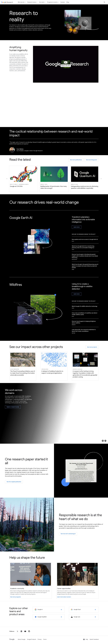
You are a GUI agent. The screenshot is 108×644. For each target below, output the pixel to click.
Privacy (40, 639)
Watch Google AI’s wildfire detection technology (85, 306)
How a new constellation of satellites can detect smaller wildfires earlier (85, 314)
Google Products (32, 639)
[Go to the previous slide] (7, 179)
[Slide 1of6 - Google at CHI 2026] (24, 179)
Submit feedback (94, 639)
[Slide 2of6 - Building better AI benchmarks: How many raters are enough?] (54, 179)
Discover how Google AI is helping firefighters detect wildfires (84, 322)
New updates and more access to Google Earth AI (85, 239)
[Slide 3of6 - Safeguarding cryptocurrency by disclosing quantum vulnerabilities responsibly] (85, 179)
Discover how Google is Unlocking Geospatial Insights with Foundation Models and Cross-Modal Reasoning (85, 256)
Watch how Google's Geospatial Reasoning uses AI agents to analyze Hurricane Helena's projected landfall (85, 266)
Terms (45, 639)
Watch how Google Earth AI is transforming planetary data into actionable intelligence (83, 247)
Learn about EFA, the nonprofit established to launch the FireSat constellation (84, 330)
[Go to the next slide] (101, 179)
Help (86, 639)
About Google (22, 639)
